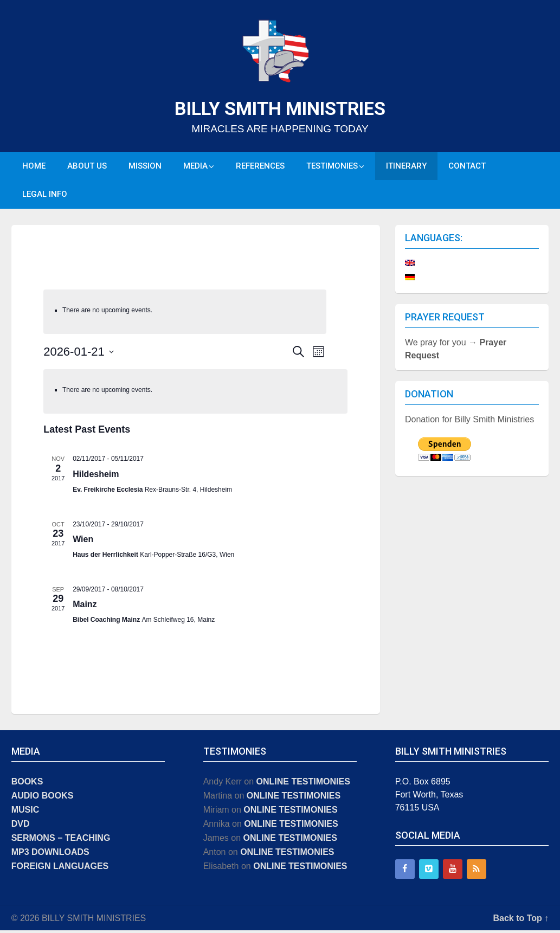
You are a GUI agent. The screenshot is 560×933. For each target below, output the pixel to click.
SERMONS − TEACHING (61, 841)
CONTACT (467, 166)
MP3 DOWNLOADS (50, 855)
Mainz (85, 607)
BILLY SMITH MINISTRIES (280, 108)
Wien (83, 542)
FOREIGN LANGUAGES (60, 869)
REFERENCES (260, 166)
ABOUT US (87, 166)
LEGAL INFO (45, 196)
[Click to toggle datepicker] (79, 354)
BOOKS (27, 784)
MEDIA (195, 166)
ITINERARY (406, 166)
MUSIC (25, 812)
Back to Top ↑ (521, 921)
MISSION (145, 166)
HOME (34, 166)
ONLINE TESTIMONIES (303, 784)
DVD (21, 826)
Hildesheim (96, 477)
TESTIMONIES (332, 166)
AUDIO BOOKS (43, 798)
